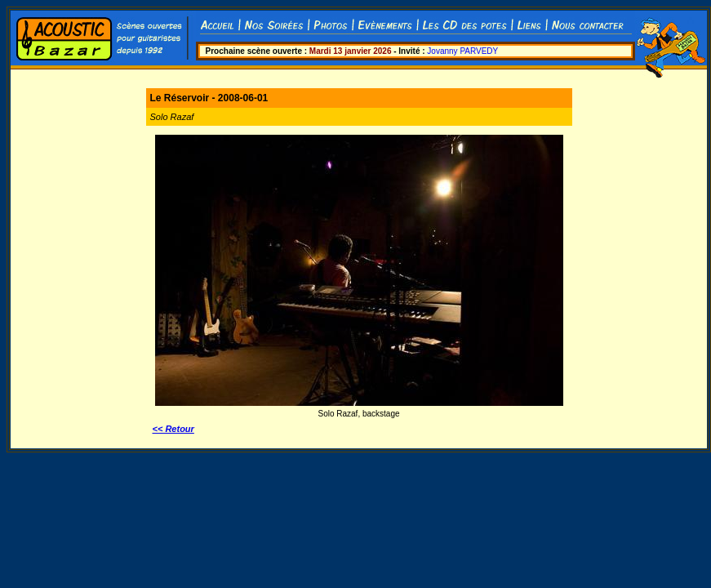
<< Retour (173, 429)
